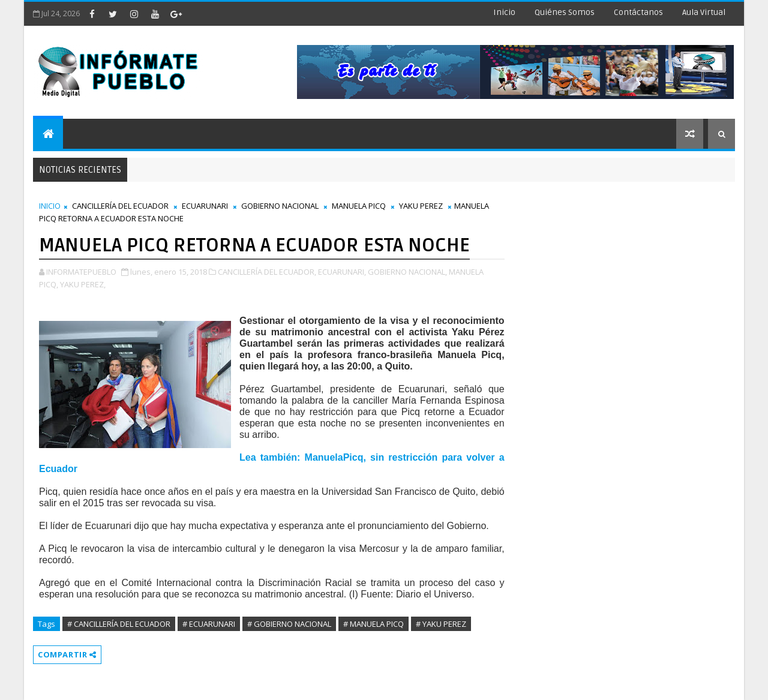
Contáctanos (638, 12)
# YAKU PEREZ (441, 624)
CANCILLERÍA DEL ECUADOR (120, 206)
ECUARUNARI (205, 206)
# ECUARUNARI (209, 624)
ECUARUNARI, (342, 272)
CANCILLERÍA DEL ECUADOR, (267, 272)
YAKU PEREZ (421, 206)
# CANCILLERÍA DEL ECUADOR (119, 624)
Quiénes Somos (565, 12)
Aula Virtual (704, 12)
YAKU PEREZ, (83, 284)
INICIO (50, 206)
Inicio (504, 12)
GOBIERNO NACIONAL (280, 206)
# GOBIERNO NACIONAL (289, 624)
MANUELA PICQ (359, 206)
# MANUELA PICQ (373, 624)
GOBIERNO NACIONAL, (407, 272)
